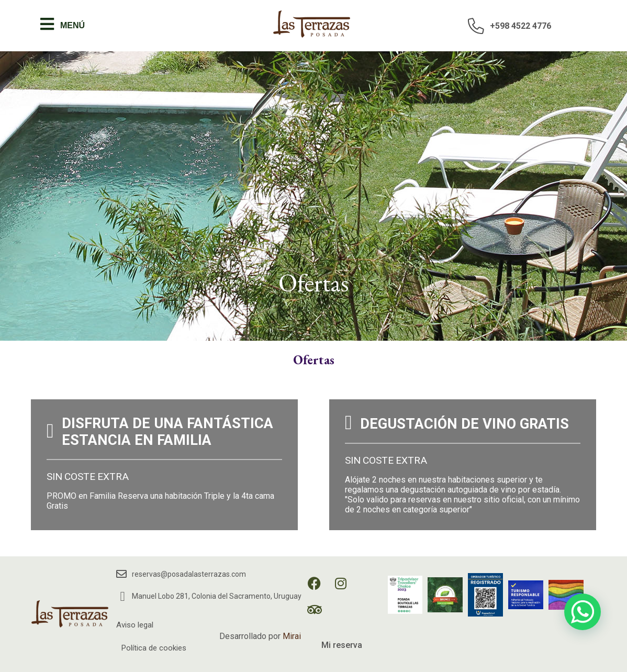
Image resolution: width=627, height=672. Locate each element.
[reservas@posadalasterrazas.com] (121, 574)
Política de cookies (154, 648)
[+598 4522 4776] (476, 26)
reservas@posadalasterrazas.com (189, 574)
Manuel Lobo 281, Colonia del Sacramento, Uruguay (217, 596)
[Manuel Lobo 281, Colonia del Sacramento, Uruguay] (123, 596)
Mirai (292, 636)
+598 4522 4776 (520, 26)
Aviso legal (135, 625)
